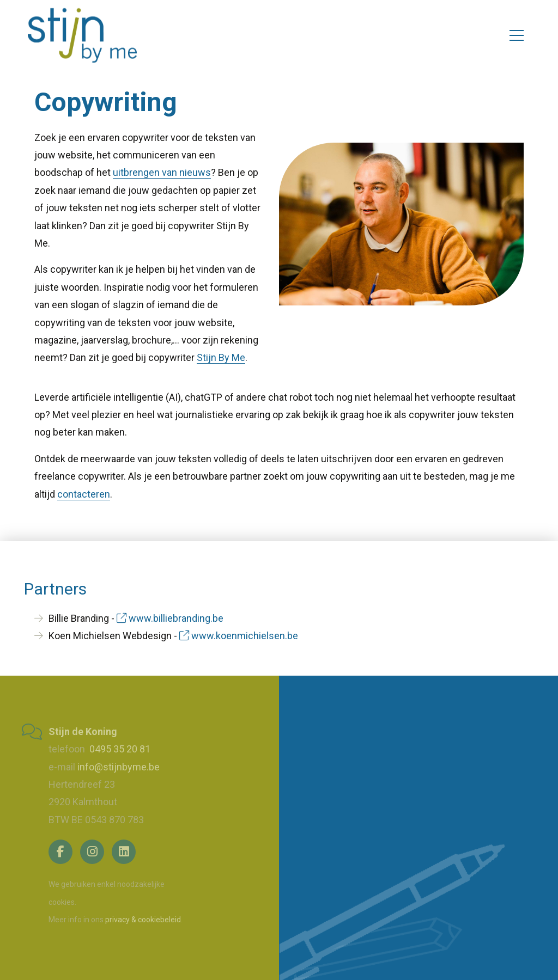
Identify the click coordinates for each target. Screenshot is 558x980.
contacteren (84, 494)
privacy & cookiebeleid (143, 920)
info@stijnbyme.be (119, 767)
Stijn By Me (221, 357)
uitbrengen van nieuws (162, 172)
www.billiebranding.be (170, 618)
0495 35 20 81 (119, 749)
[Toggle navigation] (517, 35)
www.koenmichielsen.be (239, 636)
